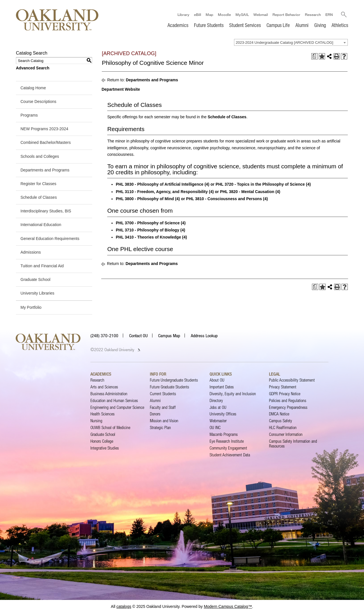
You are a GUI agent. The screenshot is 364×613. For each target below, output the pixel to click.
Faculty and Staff (163, 407)
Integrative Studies (105, 448)
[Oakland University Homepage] (57, 20)
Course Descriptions (38, 102)
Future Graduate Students (169, 387)
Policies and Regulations (288, 400)
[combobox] (291, 42)
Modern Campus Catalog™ (228, 606)
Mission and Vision (164, 421)
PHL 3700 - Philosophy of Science (148, 223)
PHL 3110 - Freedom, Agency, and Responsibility (162, 192)
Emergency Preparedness (288, 407)
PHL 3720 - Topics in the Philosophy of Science (260, 184)
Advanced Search (33, 68)
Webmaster (218, 421)
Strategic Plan (160, 427)
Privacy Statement (283, 387)
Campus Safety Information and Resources (293, 443)
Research (313, 15)
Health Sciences (103, 414)
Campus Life (278, 25)
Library (183, 15)
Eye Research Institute (227, 441)
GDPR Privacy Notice (285, 394)
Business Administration (109, 394)
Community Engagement (228, 448)
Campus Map (169, 336)
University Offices (223, 414)
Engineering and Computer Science (117, 407)
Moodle (224, 15)
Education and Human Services (114, 400)
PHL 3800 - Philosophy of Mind (145, 199)
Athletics (340, 25)
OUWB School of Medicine (110, 427)
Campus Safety (281, 421)
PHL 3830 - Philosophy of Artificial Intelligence (160, 184)
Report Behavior (286, 15)
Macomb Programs (224, 434)
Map (209, 15)
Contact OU (138, 336)
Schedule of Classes (39, 197)
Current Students (163, 394)
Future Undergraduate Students (174, 380)
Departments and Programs (45, 170)
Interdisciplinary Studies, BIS (46, 211)
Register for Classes (38, 184)
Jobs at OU (218, 407)
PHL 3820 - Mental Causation (247, 192)
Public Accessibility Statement (292, 380)
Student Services (245, 25)
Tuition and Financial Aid (42, 266)
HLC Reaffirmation (283, 427)
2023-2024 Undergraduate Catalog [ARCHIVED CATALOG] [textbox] (285, 43)
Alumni (302, 25)
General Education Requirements (50, 239)
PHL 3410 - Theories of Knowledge (148, 237)
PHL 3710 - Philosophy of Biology (147, 230)
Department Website (121, 89)
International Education (41, 225)
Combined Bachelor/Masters (46, 142)
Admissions (31, 252)
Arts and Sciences (104, 387)
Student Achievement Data (230, 455)
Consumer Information (286, 434)
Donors (155, 414)
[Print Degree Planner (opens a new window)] (315, 56)
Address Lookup (204, 336)
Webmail (261, 15)
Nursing (96, 421)
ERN (329, 15)
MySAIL (242, 15)
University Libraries (37, 293)
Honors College (102, 441)
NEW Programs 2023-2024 (44, 129)
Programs (29, 115)
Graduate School (35, 279)
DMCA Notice (279, 414)
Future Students (209, 25)
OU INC (215, 427)
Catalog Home (33, 88)
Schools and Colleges (40, 156)
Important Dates (222, 387)
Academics (178, 25)
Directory (216, 400)
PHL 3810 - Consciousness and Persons (224, 199)
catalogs (124, 606)
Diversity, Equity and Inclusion (233, 394)
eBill (197, 15)
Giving (320, 25)
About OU (217, 380)
